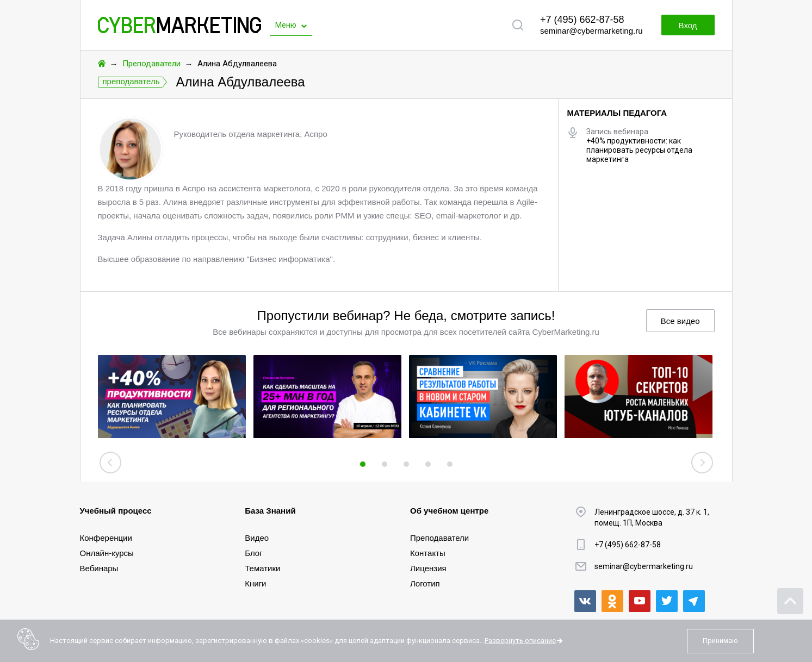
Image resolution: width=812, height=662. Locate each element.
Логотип (425, 583)
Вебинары (99, 568)
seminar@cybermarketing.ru (591, 31)
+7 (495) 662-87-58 (582, 20)
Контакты (428, 553)
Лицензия (428, 568)
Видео (257, 538)
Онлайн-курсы (107, 553)
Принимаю (720, 641)
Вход (688, 25)
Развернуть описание (520, 641)
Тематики (262, 568)
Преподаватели (151, 64)
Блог (253, 553)
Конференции (106, 538)
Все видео (680, 321)
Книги (255, 583)
